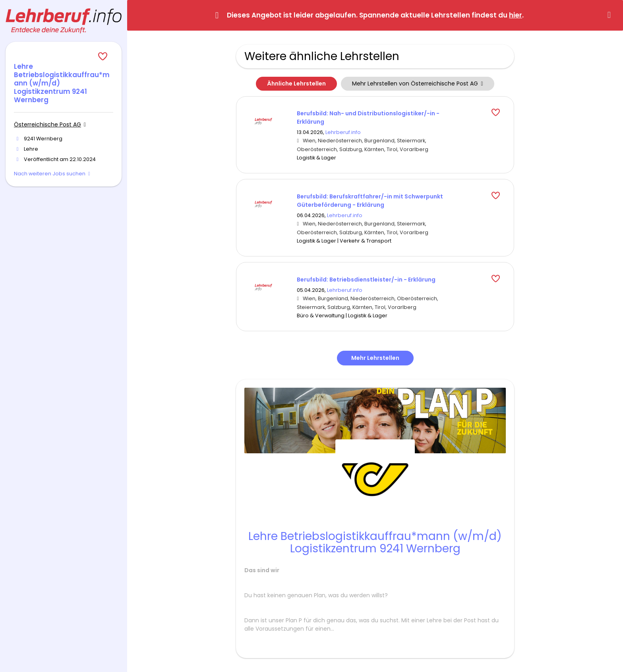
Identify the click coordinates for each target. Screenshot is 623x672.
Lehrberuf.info (343, 132)
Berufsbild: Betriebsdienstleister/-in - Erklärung (366, 280)
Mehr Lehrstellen (375, 358)
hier (516, 15)
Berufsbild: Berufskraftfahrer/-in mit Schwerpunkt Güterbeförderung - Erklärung (370, 201)
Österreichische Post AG (47, 124)
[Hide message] (611, 15)
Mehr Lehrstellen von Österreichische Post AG (417, 84)
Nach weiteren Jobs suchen (50, 174)
